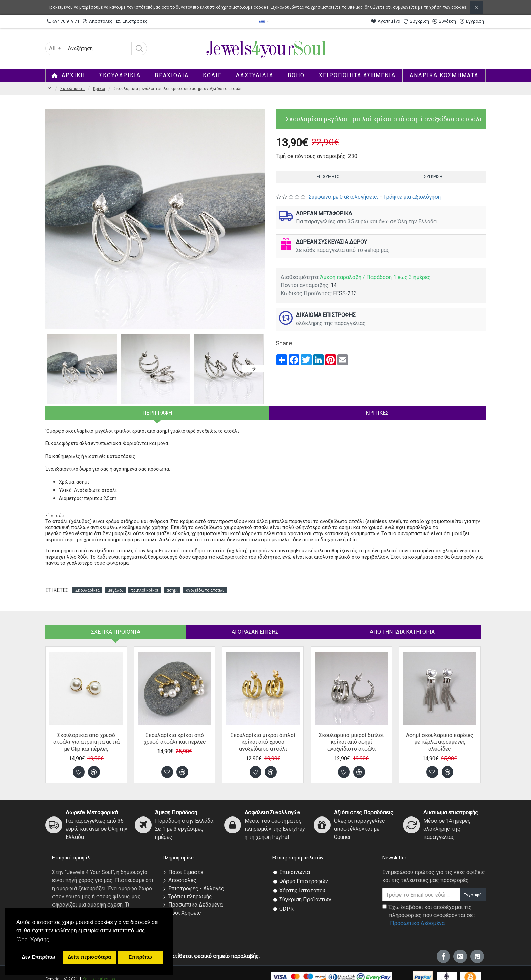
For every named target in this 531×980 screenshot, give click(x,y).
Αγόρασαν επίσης (255, 623)
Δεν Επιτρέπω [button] (38, 957)
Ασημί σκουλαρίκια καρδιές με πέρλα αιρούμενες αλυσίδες (440, 734)
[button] (254, 369)
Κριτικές (377, 413)
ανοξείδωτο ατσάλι (205, 582)
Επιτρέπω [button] (140, 957)
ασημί (172, 582)
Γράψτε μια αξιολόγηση (412, 197)
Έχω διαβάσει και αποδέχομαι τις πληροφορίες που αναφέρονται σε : (429, 907)
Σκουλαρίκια (72, 89)
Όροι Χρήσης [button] (33, 940)
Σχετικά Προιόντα (116, 623)
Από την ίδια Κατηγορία (402, 623)
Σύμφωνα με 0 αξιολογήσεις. (343, 197)
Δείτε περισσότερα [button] (89, 957)
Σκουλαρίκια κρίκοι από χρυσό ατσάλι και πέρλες (175, 730)
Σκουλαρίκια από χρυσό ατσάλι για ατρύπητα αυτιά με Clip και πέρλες (86, 734)
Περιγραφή (157, 413)
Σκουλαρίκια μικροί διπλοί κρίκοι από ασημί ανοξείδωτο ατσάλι (351, 734)
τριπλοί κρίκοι (145, 582)
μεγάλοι (115, 582)
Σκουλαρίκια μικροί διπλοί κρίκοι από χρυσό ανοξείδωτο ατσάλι (263, 734)
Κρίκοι (99, 89)
